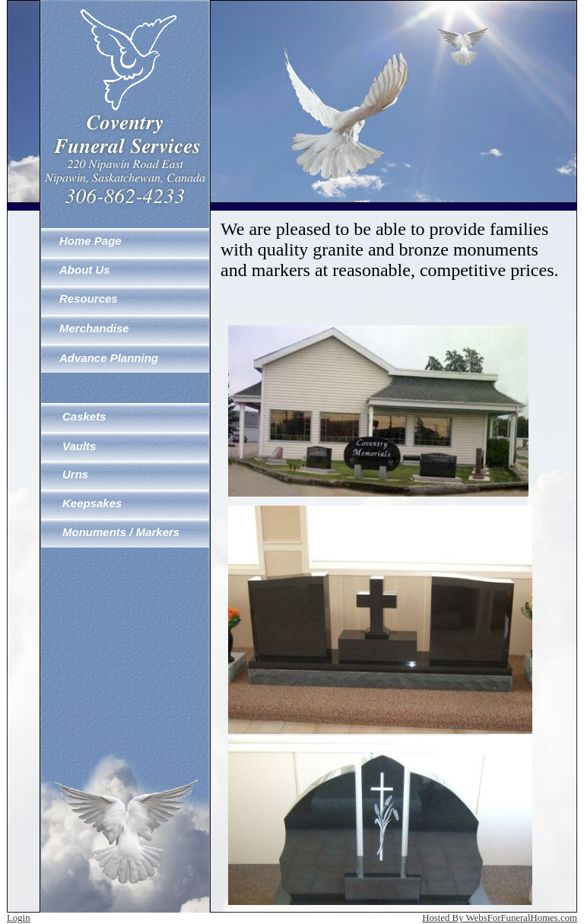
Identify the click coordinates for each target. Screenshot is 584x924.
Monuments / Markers (121, 532)
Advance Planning (109, 358)
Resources (89, 298)
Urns (75, 474)
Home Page (90, 241)
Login (19, 918)
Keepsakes (92, 503)
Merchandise (94, 328)
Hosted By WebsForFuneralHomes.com (500, 918)
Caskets (84, 416)
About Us (85, 270)
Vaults (79, 446)
